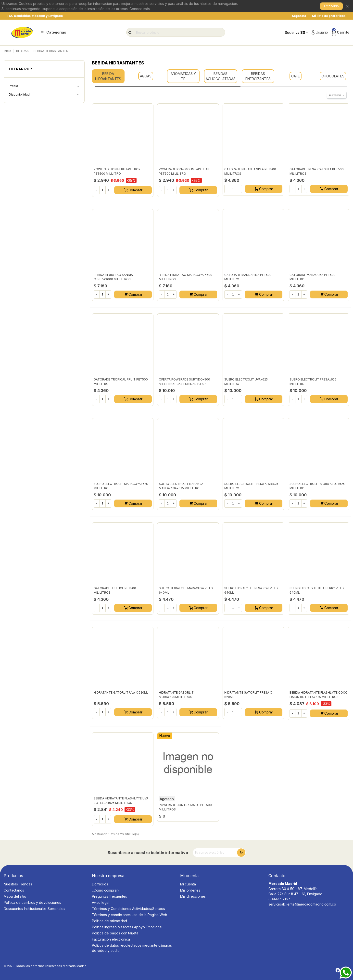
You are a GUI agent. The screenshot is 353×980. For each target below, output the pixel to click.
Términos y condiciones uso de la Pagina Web (130, 915)
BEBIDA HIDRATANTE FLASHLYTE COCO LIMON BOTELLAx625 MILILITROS (319, 695)
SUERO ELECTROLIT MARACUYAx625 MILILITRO (121, 486)
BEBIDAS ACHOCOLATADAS (221, 76)
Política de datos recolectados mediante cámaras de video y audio (132, 948)
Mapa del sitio (15, 896)
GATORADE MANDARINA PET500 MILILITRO (248, 277)
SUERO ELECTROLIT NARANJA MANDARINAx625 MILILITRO (181, 486)
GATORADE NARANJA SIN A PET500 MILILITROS (250, 171)
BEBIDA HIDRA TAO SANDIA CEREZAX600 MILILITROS (113, 277)
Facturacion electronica (111, 939)
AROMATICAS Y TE (183, 76)
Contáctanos (14, 890)
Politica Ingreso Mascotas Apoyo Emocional (127, 927)
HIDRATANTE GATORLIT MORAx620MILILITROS (176, 695)
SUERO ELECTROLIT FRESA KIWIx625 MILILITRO (251, 486)
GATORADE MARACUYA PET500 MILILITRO (313, 277)
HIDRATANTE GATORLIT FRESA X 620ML (248, 695)
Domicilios (100, 884)
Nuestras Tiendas (18, 884)
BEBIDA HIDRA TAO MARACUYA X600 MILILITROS (186, 277)
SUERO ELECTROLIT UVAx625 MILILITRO (246, 382)
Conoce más (140, 9)
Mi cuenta (188, 884)
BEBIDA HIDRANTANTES (108, 76)
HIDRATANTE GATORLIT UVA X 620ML (121, 692)
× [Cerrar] (347, 6)
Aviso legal (101, 902)
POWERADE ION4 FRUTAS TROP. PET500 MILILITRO (117, 171)
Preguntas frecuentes (109, 896)
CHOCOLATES (333, 76)
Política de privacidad (109, 921)
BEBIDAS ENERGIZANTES (258, 76)
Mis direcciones (193, 896)
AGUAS (146, 76)
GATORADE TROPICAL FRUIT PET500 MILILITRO (121, 382)
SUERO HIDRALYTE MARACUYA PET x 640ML (186, 590)
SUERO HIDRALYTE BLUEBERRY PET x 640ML (317, 590)
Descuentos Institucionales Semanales (34, 909)
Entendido (331, 6)
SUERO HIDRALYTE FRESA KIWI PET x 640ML (251, 590)
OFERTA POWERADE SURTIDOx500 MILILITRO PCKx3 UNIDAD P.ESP (184, 382)
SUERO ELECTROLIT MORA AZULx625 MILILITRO (317, 486)
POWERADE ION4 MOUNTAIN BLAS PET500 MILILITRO (184, 171)
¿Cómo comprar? (106, 890)
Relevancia (337, 95)
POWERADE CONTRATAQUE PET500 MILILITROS (185, 807)
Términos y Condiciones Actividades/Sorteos (128, 909)
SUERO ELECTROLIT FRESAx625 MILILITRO (313, 382)
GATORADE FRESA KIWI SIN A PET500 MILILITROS (317, 171)
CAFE (296, 76)
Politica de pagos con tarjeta (115, 933)
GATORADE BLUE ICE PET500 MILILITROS (115, 590)
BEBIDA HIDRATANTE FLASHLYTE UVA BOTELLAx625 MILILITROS (121, 801)
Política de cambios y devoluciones (32, 902)
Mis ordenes (190, 890)
